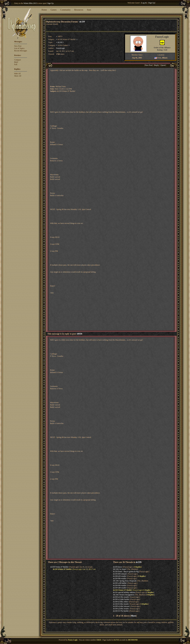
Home (44, 10)
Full (16, 64)
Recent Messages (21, 51)
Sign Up (51, 3)
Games (54, 10)
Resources (79, 10)
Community (65, 10)
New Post (18, 46)
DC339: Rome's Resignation (124, 595)
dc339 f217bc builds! (121, 611)
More (133, 616)
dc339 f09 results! (120, 578)
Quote (163, 65)
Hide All (17, 74)
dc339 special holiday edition (124, 592)
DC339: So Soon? (120, 569)
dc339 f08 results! (120, 585)
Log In (144, 3)
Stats (89, 10)
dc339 (82, 22)
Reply (157, 65)
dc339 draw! (118, 567)
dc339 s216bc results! (121, 609)
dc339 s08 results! (120, 588)
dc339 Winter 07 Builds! (59, 567)
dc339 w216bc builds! (121, 599)
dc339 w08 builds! (120, 583)
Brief (16, 62)
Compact (18, 60)
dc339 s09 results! (120, 576)
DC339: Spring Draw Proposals (125, 581)
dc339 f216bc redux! (121, 602)
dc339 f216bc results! (121, 604)
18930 (79, 334)
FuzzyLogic (60, 48)
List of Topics (19, 48)
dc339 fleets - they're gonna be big (126, 572)
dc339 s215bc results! (121, 597)
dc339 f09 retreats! (120, 574)
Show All (18, 76)
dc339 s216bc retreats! (121, 606)
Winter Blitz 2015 (30, 3)
